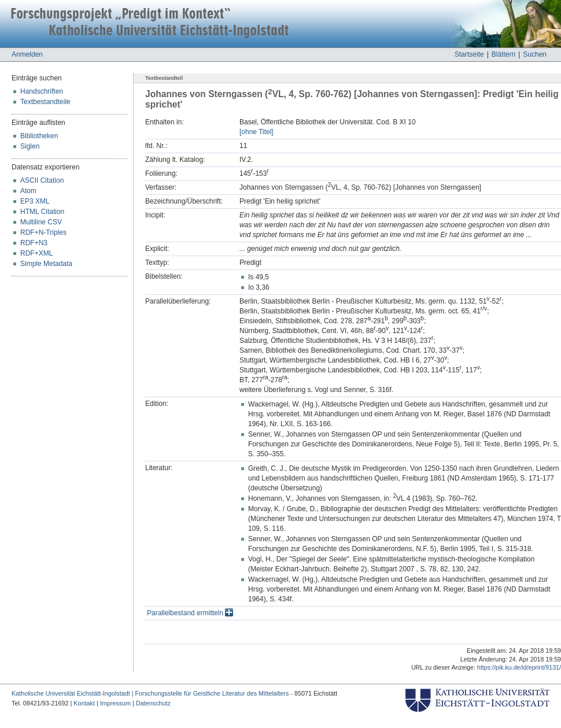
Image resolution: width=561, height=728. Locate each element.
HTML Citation (42, 212)
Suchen (535, 54)
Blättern (503, 54)
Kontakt (84, 703)
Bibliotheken (39, 136)
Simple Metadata (46, 264)
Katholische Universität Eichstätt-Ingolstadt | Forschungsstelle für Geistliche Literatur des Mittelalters (150, 693)
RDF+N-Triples (43, 232)
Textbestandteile (45, 102)
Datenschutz (153, 703)
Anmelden (27, 54)
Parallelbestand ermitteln (190, 613)
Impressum (115, 703)
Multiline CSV (41, 222)
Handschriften (42, 91)
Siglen (30, 146)
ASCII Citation (42, 180)
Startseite (469, 54)
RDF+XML (36, 253)
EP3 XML (35, 201)
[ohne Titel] (256, 132)
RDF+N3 (34, 243)
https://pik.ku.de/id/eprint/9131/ (519, 667)
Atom (28, 191)
